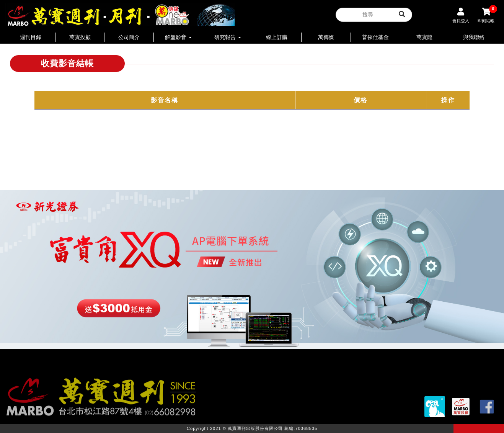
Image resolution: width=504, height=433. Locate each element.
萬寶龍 (424, 37)
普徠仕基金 (375, 37)
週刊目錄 (31, 37)
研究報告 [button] (228, 37)
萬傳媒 (326, 37)
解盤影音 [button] (178, 37)
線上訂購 (277, 37)
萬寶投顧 (80, 37)
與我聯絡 (474, 37)
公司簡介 (129, 37)
